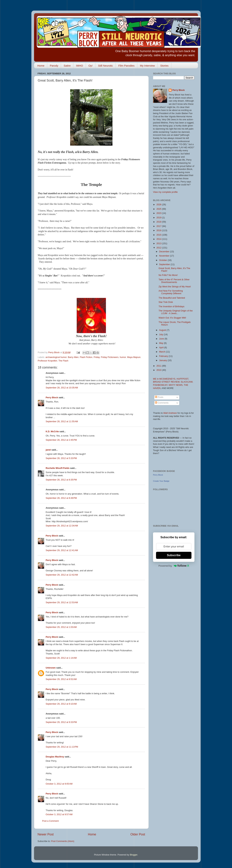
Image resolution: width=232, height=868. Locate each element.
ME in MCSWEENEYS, (165, 379)
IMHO (79, 66)
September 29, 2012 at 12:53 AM (62, 602)
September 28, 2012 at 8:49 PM (61, 498)
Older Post (138, 834)
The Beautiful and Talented (172, 298)
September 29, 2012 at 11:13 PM (62, 747)
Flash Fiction (86, 357)
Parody (54, 66)
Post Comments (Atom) (63, 841)
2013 (159, 243)
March (163, 352)
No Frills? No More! (168, 275)
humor (123, 357)
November (165, 256)
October (163, 260)
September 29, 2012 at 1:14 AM (61, 658)
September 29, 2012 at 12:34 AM (62, 526)
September (165, 264)
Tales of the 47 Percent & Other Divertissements (174, 281)
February (164, 356)
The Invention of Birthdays (171, 307)
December (165, 252)
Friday (97, 357)
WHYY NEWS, (176, 385)
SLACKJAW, (187, 382)
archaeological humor (56, 357)
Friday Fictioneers (110, 357)
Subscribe (174, 555)
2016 (159, 230)
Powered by (174, 566)
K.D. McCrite (52, 432)
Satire (67, 66)
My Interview (147, 66)
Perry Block (52, 398)
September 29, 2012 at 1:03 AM (61, 627)
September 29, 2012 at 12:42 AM (62, 575)
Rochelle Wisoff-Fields (58, 468)
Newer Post (46, 834)
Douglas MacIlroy (55, 757)
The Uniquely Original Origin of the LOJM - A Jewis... (175, 312)
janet (48, 450)
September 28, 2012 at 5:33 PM (61, 458)
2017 (159, 226)
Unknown (51, 668)
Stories (164, 66)
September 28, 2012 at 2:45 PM (61, 440)
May (162, 343)
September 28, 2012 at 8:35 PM (61, 480)
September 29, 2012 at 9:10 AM (61, 704)
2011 (159, 366)
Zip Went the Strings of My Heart (175, 287)
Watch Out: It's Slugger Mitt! (172, 318)
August (163, 330)
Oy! (91, 66)
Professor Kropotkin (48, 361)
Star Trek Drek (166, 302)
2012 (159, 248)
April (162, 348)
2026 (159, 205)
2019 (159, 218)
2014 (159, 239)
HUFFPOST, (183, 379)
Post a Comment (50, 821)
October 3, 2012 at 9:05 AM (59, 784)
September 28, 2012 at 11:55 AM (62, 421)
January (163, 360)
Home (41, 66)
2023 (159, 213)
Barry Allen (73, 357)
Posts (159, 397)
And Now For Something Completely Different (171, 292)
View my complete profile (165, 192)
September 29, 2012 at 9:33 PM (61, 722)
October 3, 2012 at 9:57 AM (59, 814)
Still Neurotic (105, 66)
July (161, 335)
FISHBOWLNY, (161, 385)
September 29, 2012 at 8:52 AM (61, 679)
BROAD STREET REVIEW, (167, 382)
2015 (159, 235)
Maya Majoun (134, 357)
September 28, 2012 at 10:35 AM (62, 388)
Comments (162, 403)
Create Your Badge (161, 481)
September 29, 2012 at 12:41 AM (62, 550)
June (162, 339)
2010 (159, 370)
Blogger (134, 855)
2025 (159, 209)
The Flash (63, 361)
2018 (159, 222)
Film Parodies (126, 66)
